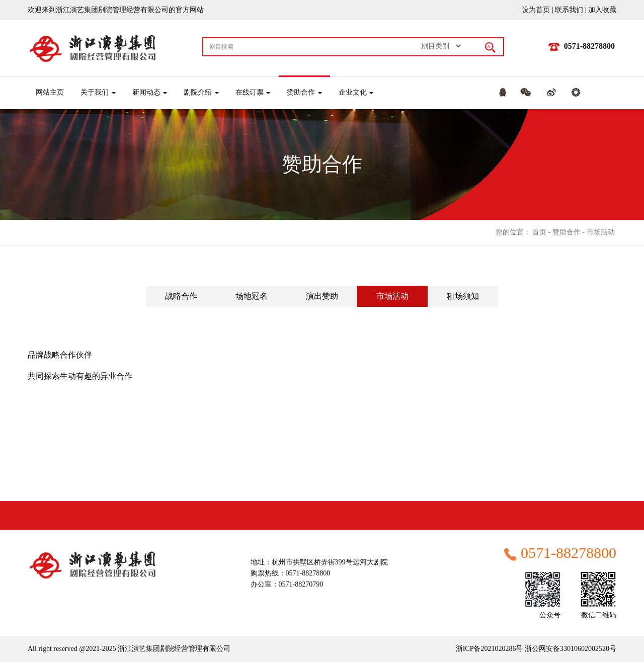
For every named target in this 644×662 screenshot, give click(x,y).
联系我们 (569, 10)
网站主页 (50, 92)
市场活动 (601, 232)
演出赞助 (322, 296)
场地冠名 (252, 296)
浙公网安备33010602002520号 (570, 649)
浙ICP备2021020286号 (490, 649)
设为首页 (536, 10)
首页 (539, 232)
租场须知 (463, 296)
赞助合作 (567, 232)
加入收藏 (602, 10)
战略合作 (181, 296)
